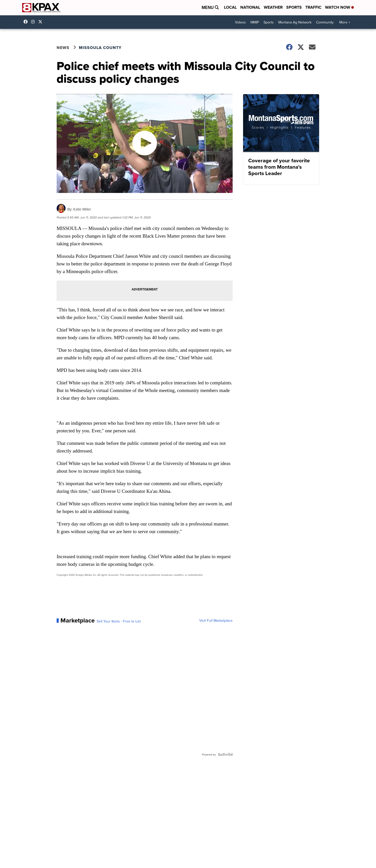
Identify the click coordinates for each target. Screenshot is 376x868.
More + (345, 22)
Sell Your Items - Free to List (119, 621)
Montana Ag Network (295, 22)
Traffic (313, 7)
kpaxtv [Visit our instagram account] (34, 22)
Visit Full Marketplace (216, 620)
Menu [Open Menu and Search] (210, 8)
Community (325, 22)
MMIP (255, 22)
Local (230, 7)
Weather (273, 7)
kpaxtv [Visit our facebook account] (27, 22)
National (250, 7)
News (63, 48)
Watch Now (339, 7)
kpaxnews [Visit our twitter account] (42, 22)
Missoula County (100, 48)
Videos (240, 22)
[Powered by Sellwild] (225, 754)
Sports (294, 7)
